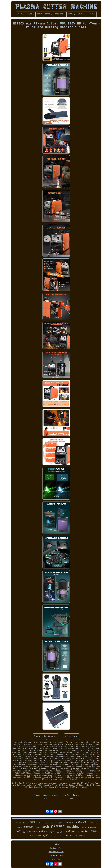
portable (60, 832)
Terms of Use (56, 856)
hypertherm (69, 823)
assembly (53, 823)
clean (68, 836)
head (61, 836)
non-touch (32, 832)
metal (37, 828)
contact (30, 836)
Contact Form (56, 848)
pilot (32, 822)
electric (82, 836)
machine (73, 826)
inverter (83, 831)
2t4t (92, 823)
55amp (84, 828)
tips (96, 823)
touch (19, 827)
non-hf (75, 836)
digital (52, 832)
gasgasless (92, 828)
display (60, 823)
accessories (46, 823)
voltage (38, 836)
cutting (20, 831)
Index (56, 844)
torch (45, 827)
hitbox (29, 827)
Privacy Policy (56, 852)
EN (53, 859)
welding (71, 831)
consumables (53, 836)
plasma (58, 826)
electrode (25, 823)
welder (43, 831)
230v (39, 822)
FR (59, 859)
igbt (45, 835)
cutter (82, 822)
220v (94, 831)
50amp (18, 822)
